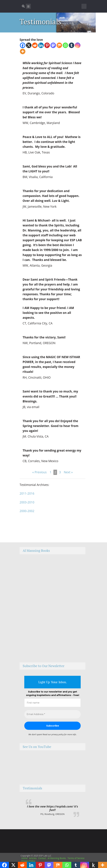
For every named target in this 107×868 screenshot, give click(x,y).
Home (25, 858)
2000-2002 (27, 511)
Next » (68, 472)
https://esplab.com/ (60, 806)
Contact (42, 858)
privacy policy (58, 734)
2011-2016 (27, 493)
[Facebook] (23, 45)
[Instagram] (78, 45)
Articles (33, 858)
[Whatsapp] (65, 45)
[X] (29, 45)
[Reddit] (35, 45)
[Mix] (59, 45)
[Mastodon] (53, 45)
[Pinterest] (47, 45)
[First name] (52, 703)
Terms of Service (76, 858)
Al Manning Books (57, 858)
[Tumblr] (72, 45)
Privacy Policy (28, 861)
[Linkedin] (41, 45)
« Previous (39, 472)
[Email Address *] (52, 714)
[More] (23, 51)
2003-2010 (27, 502)
